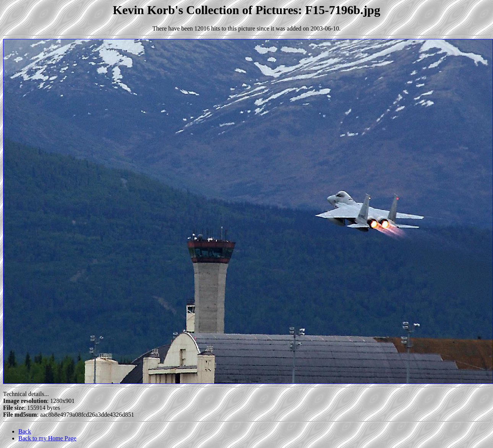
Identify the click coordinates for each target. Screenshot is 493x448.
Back (25, 431)
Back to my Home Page (47, 438)
